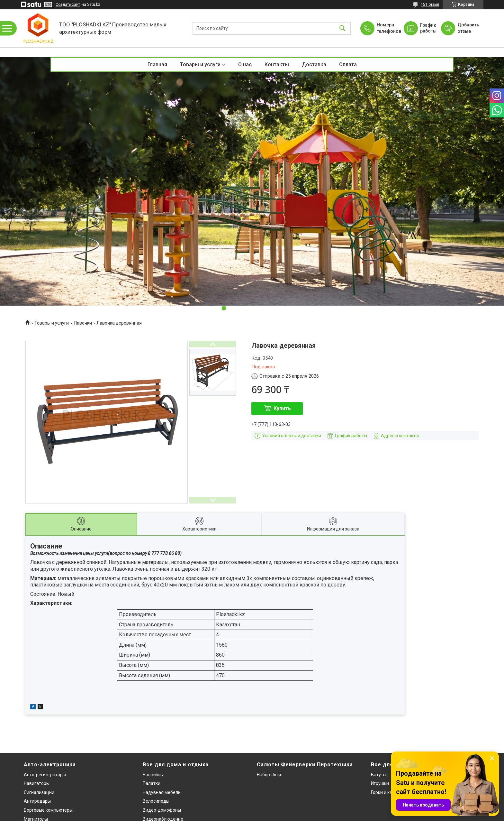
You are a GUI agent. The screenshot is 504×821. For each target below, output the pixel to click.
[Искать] (342, 28)
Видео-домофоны (162, 810)
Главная (157, 65)
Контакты (277, 65)
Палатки (152, 783)
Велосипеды (156, 801)
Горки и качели (387, 792)
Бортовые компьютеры (48, 810)
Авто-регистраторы (45, 775)
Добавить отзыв (468, 28)
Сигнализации (39, 792)
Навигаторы (37, 783)
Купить (282, 408)
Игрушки (380, 783)
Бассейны (153, 775)
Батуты (379, 775)
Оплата (348, 65)
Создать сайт (68, 5)
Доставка (314, 65)
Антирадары (37, 801)
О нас (245, 65)
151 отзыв (430, 5)
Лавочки (83, 323)
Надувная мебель (162, 792)
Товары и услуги (200, 65)
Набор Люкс (270, 775)
